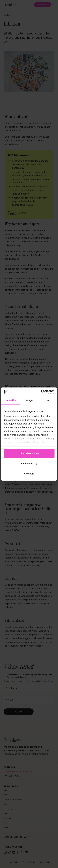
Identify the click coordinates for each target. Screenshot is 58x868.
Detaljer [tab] (29, 400)
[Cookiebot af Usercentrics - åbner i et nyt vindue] (41, 392)
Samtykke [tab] (10, 400)
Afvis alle (29, 474)
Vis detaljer (29, 463)
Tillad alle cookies (29, 453)
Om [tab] (48, 400)
